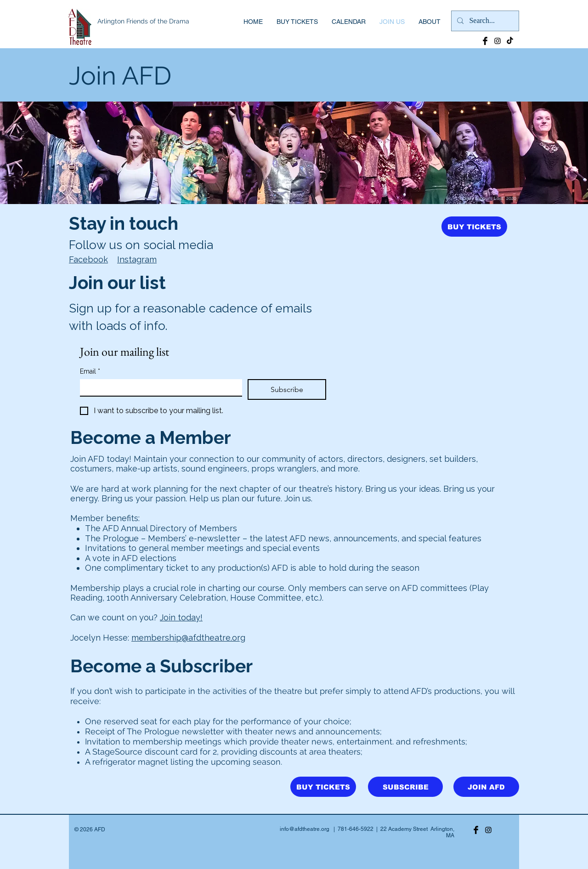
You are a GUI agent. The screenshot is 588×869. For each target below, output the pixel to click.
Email (90, 372)
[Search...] (484, 21)
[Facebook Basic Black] (485, 41)
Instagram (137, 259)
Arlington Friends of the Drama (143, 21)
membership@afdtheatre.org (188, 638)
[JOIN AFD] (486, 787)
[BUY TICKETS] (474, 227)
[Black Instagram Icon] (498, 41)
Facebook (88, 259)
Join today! (181, 617)
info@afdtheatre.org (305, 829)
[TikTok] (510, 41)
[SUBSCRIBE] (405, 787)
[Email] (158, 387)
